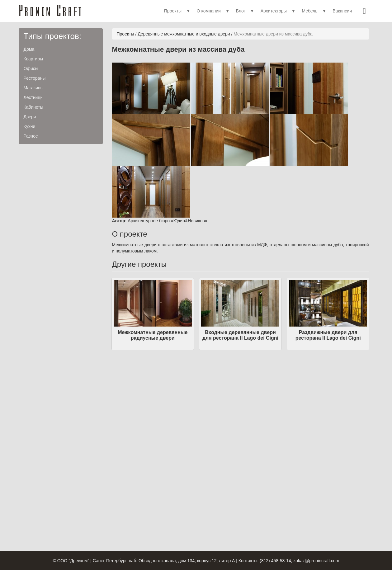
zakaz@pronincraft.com (316, 561)
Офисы (31, 68)
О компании (209, 11)
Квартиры (33, 59)
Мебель (309, 11)
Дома (29, 49)
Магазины (34, 88)
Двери (30, 117)
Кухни (30, 126)
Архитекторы (274, 11)
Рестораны (35, 78)
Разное (31, 136)
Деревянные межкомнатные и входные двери (184, 34)
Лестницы (34, 97)
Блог (241, 11)
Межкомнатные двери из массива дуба (273, 34)
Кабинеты (33, 107)
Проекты (173, 11)
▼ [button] (188, 11)
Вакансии (342, 11)
